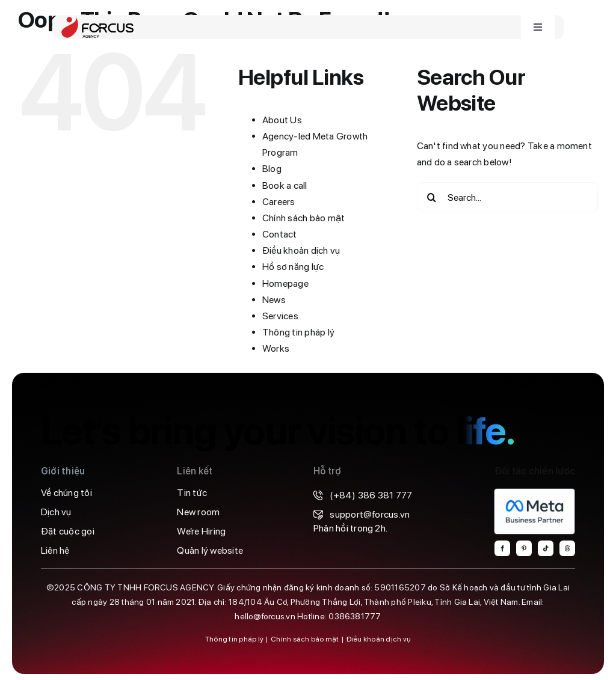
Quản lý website (210, 550)
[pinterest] (524, 548)
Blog (272, 169)
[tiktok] (546, 548)
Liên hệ (55, 550)
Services (280, 316)
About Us (282, 120)
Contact (280, 234)
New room (198, 512)
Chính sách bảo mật (303, 218)
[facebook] (502, 548)
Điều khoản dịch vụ (301, 250)
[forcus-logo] (97, 21)
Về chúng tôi (66, 493)
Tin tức (192, 493)
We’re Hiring (201, 531)
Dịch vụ (56, 512)
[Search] (432, 197)
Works (276, 348)
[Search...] (507, 197)
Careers (279, 202)
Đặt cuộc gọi (68, 531)
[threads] (567, 548)
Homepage (285, 283)
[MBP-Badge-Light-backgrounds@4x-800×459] (534, 493)
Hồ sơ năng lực (293, 267)
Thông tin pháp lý (298, 332)
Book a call (285, 185)
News (274, 300)
